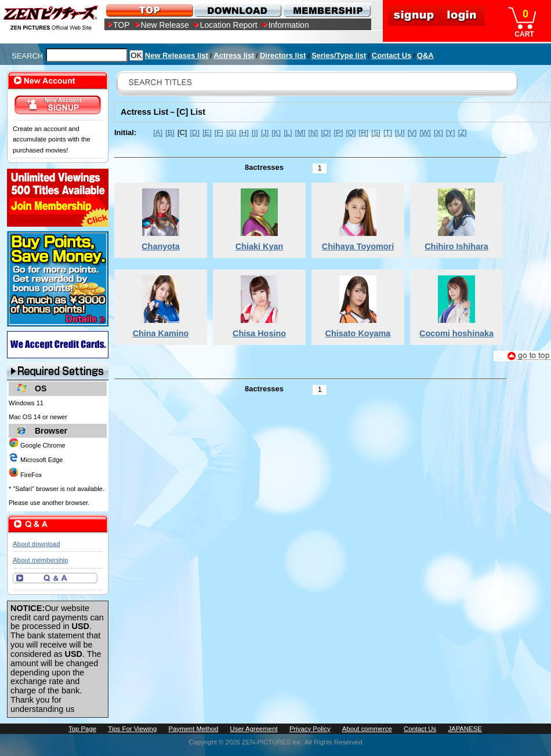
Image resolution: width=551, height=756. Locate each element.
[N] (313, 132)
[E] (207, 132)
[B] (170, 132)
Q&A (425, 55)
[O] (326, 132)
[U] (400, 132)
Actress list (234, 55)
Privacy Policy (310, 729)
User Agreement (254, 729)
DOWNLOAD (238, 10)
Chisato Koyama (358, 333)
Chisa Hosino (259, 333)
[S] (376, 132)
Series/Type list (339, 55)
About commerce (367, 729)
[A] (158, 132)
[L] (288, 132)
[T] (388, 132)
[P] (338, 132)
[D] (195, 132)
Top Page (82, 729)
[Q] (351, 132)
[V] (412, 132)
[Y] (451, 132)
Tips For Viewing (132, 729)
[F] (219, 132)
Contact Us (392, 55)
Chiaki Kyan (259, 246)
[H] (244, 132)
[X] (438, 132)
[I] (255, 132)
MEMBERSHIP (326, 10)
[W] (425, 132)
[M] (300, 132)
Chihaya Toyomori (358, 246)
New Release (165, 25)
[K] (276, 132)
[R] (364, 132)
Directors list (283, 55)
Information (289, 25)
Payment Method (193, 729)
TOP (122, 25)
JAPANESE (465, 729)
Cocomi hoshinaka (456, 333)
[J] (265, 132)
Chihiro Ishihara (456, 246)
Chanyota (161, 246)
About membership (40, 560)
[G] (231, 132)
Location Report (229, 25)
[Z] (463, 132)
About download (36, 544)
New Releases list (177, 55)
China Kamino (161, 333)
